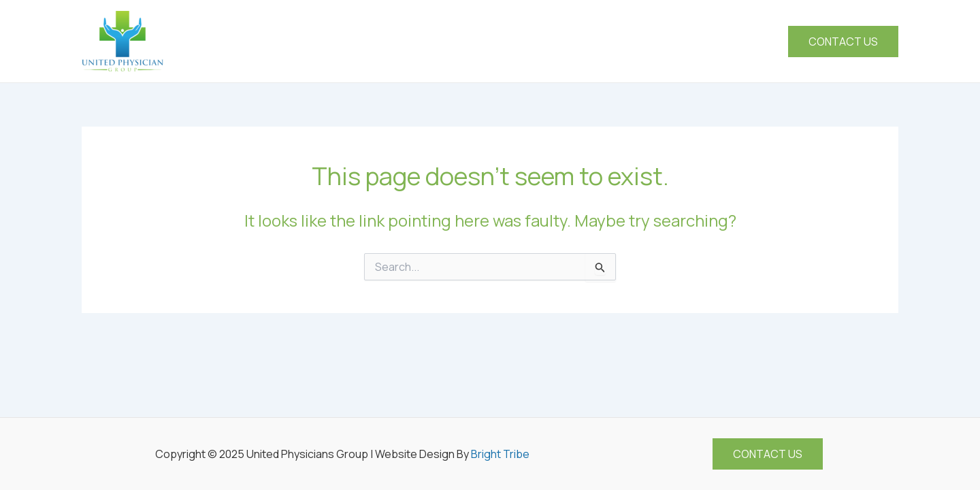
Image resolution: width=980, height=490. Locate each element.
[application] (594, 42)
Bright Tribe (500, 454)
